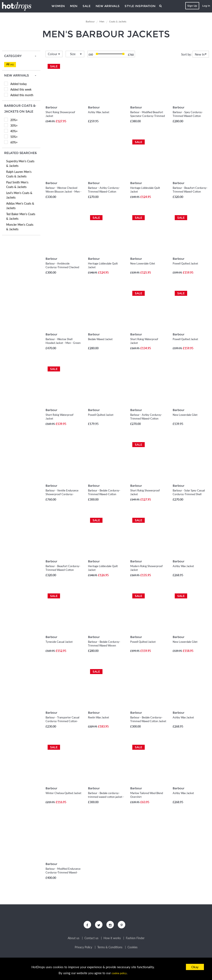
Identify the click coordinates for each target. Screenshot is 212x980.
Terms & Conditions (110, 949)
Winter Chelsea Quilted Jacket (63, 793)
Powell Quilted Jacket (185, 263)
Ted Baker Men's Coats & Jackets (21, 216)
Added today (19, 84)
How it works (112, 940)
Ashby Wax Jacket (99, 112)
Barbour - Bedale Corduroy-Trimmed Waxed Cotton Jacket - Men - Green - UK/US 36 (148, 721)
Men (74, 6)
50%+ (14, 137)
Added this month (22, 95)
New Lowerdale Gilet (143, 263)
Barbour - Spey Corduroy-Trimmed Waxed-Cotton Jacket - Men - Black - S (188, 116)
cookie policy (119, 973)
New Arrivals (108, 6)
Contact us (91, 940)
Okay (195, 967)
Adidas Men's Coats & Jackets (20, 206)
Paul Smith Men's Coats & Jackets (17, 185)
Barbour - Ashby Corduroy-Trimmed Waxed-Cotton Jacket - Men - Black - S (104, 192)
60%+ (14, 142)
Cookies (132, 949)
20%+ (14, 120)
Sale (87, 6)
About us (73, 940)
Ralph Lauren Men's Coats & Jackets (19, 174)
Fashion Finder (135, 940)
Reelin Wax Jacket (99, 717)
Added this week (21, 89)
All (10, 64)
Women (58, 6)
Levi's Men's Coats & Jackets (19, 195)
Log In (205, 6)
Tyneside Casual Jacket (59, 642)
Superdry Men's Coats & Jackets (20, 163)
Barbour (51, 107)
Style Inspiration (140, 6)
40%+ (14, 131)
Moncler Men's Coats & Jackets (20, 227)
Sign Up (191, 6)
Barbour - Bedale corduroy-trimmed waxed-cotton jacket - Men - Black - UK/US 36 (106, 797)
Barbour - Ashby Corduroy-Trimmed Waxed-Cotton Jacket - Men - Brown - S (146, 418)
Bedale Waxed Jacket (100, 339)
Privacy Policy (83, 949)
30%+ (14, 126)
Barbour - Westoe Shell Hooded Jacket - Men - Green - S (63, 343)
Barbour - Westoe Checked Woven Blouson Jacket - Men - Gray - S (63, 192)
